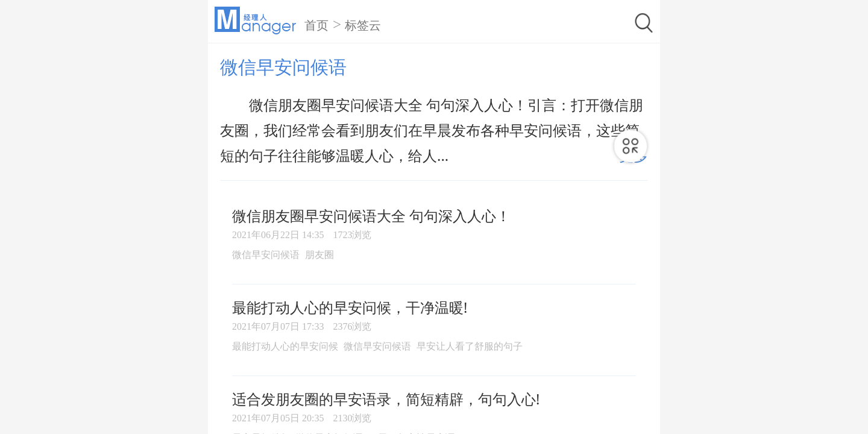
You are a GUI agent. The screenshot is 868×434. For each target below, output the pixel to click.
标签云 (363, 25)
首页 (316, 25)
